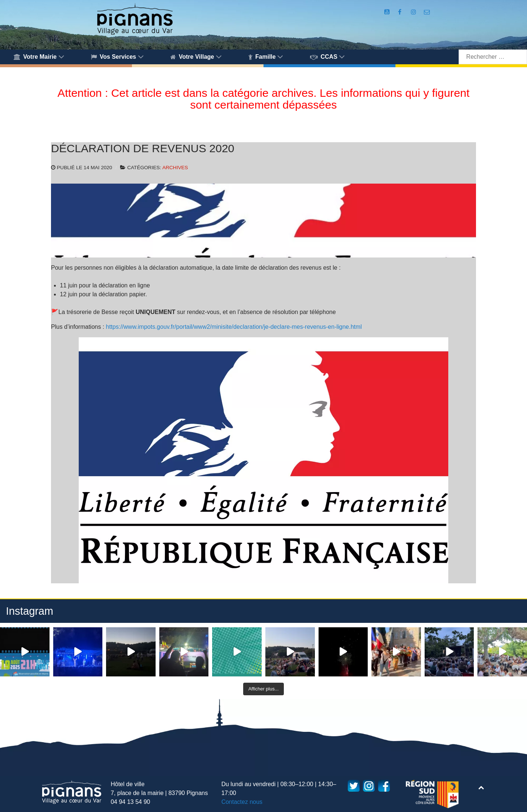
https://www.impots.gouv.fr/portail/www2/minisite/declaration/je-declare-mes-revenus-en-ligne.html (234, 327)
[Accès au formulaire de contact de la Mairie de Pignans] (427, 12)
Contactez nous (242, 802)
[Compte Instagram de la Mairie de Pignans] (415, 12)
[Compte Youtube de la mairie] (388, 12)
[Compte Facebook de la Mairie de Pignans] (401, 12)
